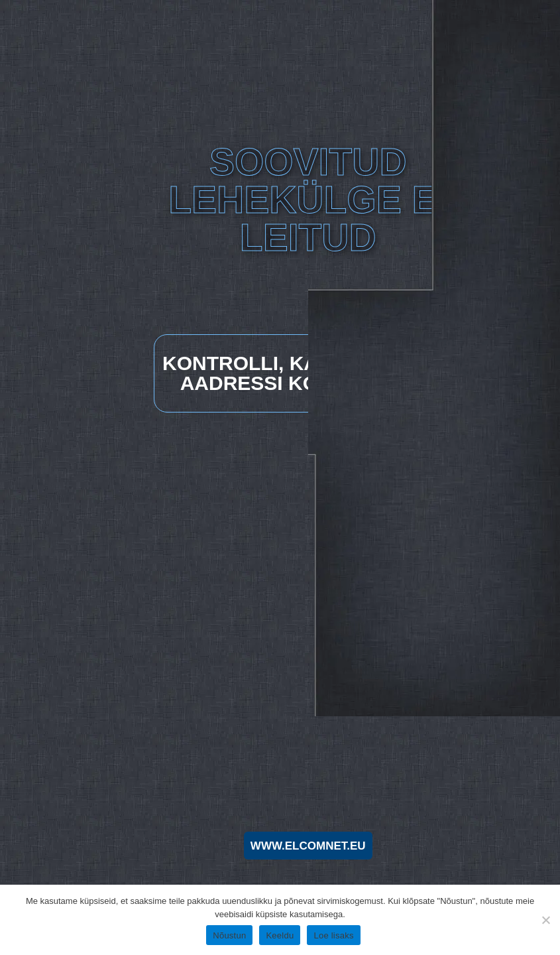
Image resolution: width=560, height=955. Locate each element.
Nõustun (229, 935)
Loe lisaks (333, 935)
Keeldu (280, 935)
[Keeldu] (545, 918)
